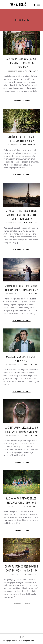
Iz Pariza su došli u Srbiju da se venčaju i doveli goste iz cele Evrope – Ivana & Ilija (21, 215)
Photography (32, 71)
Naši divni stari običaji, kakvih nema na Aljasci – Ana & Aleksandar (21, 63)
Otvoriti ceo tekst (21, 101)
